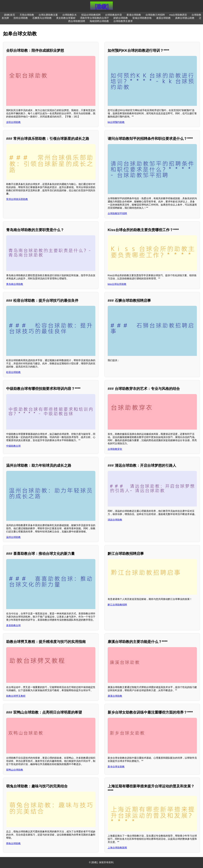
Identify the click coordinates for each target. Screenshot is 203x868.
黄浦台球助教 (134, 15)
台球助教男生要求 (123, 21)
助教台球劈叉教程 (16, 696)
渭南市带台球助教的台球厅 (94, 18)
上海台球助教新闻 (117, 848)
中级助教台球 (13, 446)
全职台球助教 (13, 122)
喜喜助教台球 (13, 625)
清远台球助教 (115, 520)
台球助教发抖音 (114, 15)
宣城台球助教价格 (142, 18)
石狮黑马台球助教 (42, 18)
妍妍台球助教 (121, 18)
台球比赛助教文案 (48, 15)
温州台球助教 (13, 537)
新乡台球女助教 (116, 767)
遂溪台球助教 (163, 18)
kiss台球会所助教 (117, 284)
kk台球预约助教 (116, 122)
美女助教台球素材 (66, 18)
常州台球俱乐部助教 (17, 199)
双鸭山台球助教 (15, 770)
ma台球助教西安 (178, 15)
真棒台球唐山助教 (185, 18)
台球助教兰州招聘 (155, 15)
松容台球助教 (13, 372)
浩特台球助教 (21, 18)
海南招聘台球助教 (99, 21)
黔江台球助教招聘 (117, 605)
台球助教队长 (70, 15)
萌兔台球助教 (13, 843)
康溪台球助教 (115, 696)
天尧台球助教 (27, 15)
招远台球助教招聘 (91, 15)
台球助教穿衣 (115, 449)
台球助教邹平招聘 (117, 213)
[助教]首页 (10, 15)
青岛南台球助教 (15, 284)
